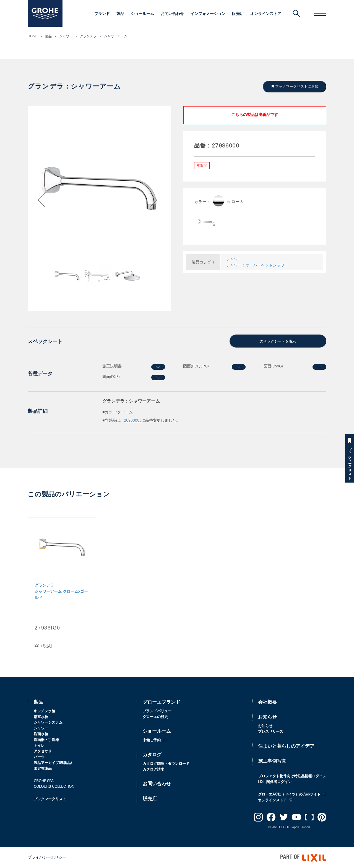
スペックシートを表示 (278, 341)
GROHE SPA (44, 781)
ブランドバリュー (157, 711)
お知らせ (267, 717)
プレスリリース (271, 732)
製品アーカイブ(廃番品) (53, 763)
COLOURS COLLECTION (54, 787)
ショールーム (142, 14)
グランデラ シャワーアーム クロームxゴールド (61, 591)
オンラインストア (266, 14)
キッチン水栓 (45, 711)
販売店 (238, 14)
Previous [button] (57, 278)
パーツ (39, 757)
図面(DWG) (273, 366)
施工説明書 (112, 366)
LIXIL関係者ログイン (275, 782)
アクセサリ (43, 751)
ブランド (102, 14)
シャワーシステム (48, 723)
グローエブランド (162, 702)
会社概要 (267, 702)
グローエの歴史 (155, 717)
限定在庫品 (43, 769)
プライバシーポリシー (47, 857)
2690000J (133, 421)
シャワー (66, 37)
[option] (99, 189)
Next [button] (139, 278)
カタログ (152, 755)
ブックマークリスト (350, 462)
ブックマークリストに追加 (296, 86)
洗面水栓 (41, 734)
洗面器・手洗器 (46, 740)
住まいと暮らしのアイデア (286, 746)
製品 (120, 14)
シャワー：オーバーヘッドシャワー (257, 266)
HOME (33, 37)
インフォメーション (208, 14)
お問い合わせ (172, 14)
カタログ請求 (153, 769)
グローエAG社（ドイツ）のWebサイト (289, 794)
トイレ (39, 746)
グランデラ (88, 37)
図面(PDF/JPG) (196, 366)
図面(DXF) (111, 377)
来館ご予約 (152, 740)
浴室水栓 (41, 717)
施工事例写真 (272, 761)
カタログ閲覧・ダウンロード (166, 764)
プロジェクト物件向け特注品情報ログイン (292, 776)
